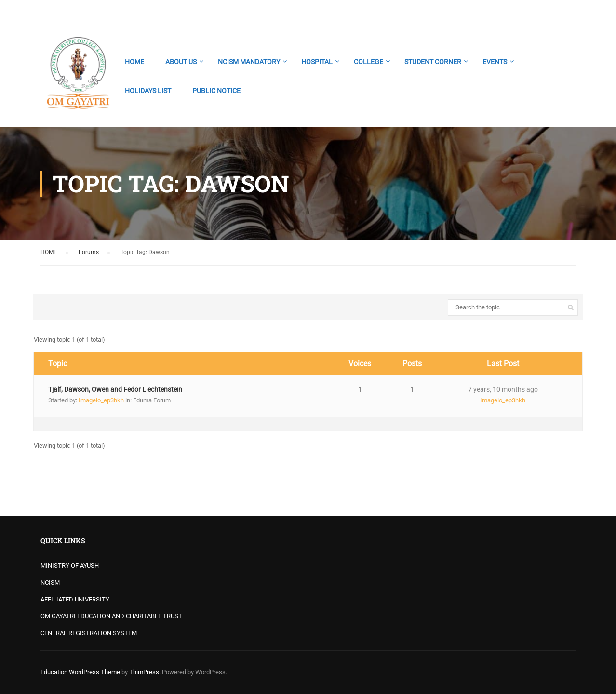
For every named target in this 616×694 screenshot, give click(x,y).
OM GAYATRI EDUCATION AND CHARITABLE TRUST (111, 616)
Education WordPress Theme (80, 672)
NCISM (50, 582)
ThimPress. (145, 672)
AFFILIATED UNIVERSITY (75, 599)
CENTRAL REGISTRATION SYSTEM (89, 633)
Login (567, 12)
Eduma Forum (152, 400)
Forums (89, 252)
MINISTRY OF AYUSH (70, 566)
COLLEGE (368, 62)
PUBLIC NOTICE (216, 91)
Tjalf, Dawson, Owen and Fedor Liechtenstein (115, 389)
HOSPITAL (317, 62)
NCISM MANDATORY (249, 62)
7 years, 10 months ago (503, 389)
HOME (134, 62)
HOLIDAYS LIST (148, 91)
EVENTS (495, 62)
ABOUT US (181, 62)
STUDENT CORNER (433, 62)
